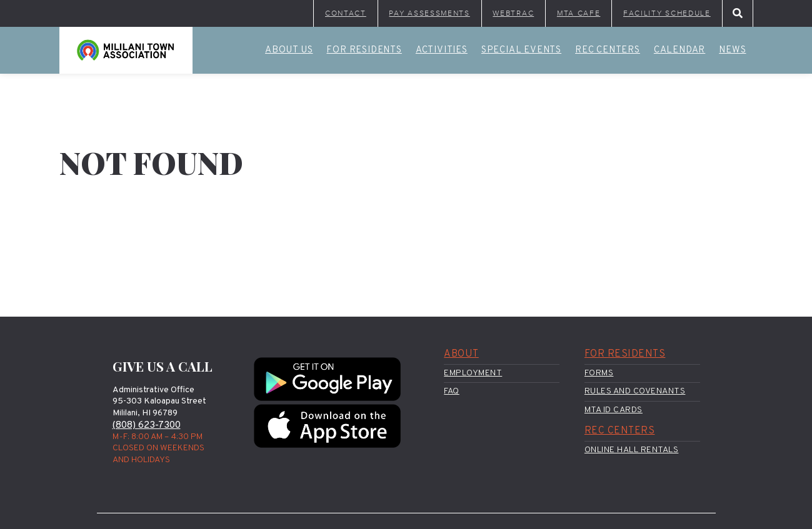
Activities (442, 52)
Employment (473, 374)
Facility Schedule (662, 14)
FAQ (452, 393)
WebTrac (495, 14)
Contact (311, 14)
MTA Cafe (566, 14)
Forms (599, 374)
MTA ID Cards (614, 411)
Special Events (521, 52)
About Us (289, 52)
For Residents (364, 52)
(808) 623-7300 (148, 427)
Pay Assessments (403, 14)
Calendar (679, 52)
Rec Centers (608, 52)
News (732, 52)
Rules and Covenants (635, 393)
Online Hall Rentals (632, 452)
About (461, 356)
